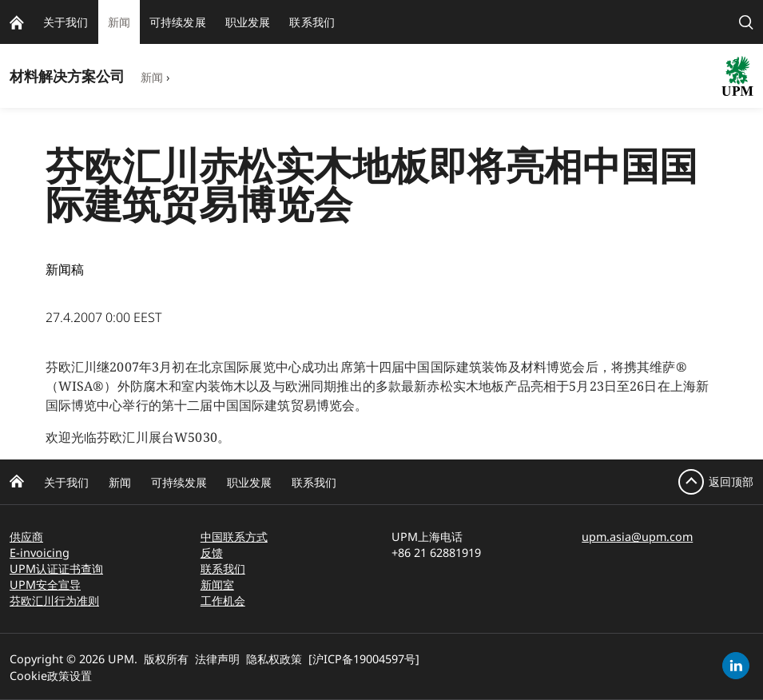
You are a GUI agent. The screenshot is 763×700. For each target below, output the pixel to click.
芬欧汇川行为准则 (54, 601)
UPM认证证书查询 (56, 569)
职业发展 (249, 482)
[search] (746, 22)
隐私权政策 (274, 659)
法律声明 (217, 659)
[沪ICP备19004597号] (364, 659)
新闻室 (217, 585)
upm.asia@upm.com (637, 537)
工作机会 (223, 601)
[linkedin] (736, 666)
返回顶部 (731, 481)
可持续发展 (179, 482)
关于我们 (66, 482)
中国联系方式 (234, 537)
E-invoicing (40, 553)
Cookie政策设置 (51, 676)
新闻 (152, 77)
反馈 (212, 553)
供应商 (26, 537)
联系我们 (314, 482)
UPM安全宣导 (45, 585)
